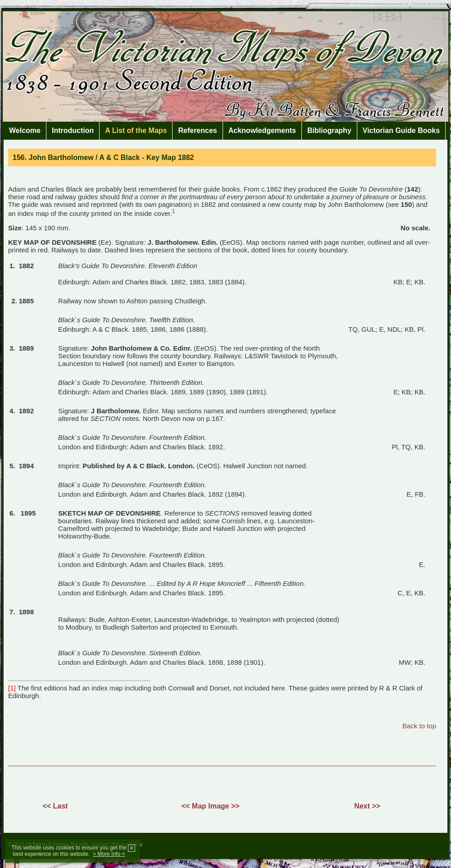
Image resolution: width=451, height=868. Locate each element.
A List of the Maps (136, 130)
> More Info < (109, 854)
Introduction (73, 130)
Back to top (419, 726)
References (197, 130)
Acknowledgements (262, 130)
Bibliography (329, 130)
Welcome (25, 130)
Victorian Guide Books (401, 130)
